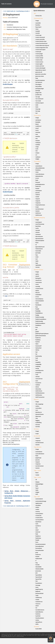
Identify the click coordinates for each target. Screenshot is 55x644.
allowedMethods (40, 168)
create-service (39, 62)
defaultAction (39, 176)
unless (37, 620)
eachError (38, 526)
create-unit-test (40, 66)
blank (37, 124)
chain (37, 172)
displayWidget (39, 484)
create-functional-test (42, 43)
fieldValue (38, 538)
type (37, 263)
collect (37, 507)
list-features (39, 82)
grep (37, 552)
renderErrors (39, 602)
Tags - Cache (37, 470)
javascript (38, 571)
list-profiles (39, 86)
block (37, 473)
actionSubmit (39, 499)
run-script (38, 101)
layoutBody (39, 575)
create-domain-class (41, 41)
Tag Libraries (38, 447)
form (37, 542)
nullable (38, 145)
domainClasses (40, 414)
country (38, 511)
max (37, 134)
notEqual (38, 143)
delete (37, 291)
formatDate (39, 548)
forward (38, 182)
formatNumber (40, 550)
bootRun (38, 25)
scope (37, 207)
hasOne (38, 342)
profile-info (39, 95)
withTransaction (40, 397)
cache (37, 228)
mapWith (38, 362)
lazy (37, 255)
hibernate (38, 416)
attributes (38, 120)
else (37, 528)
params (38, 193)
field (37, 486)
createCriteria (39, 288)
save (37, 381)
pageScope (38, 458)
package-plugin (40, 89)
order (37, 257)
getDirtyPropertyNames (42, 334)
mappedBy (38, 364)
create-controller (40, 39)
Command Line (38, 18)
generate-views (40, 76)
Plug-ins (36, 399)
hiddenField (39, 559)
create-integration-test (42, 48)
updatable (38, 265)
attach (37, 276)
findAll (37, 309)
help (37, 78)
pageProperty (39, 589)
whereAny (38, 389)
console (38, 33)
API (35, 13)
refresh (38, 377)
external (38, 532)
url (36, 155)
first (37, 327)
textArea (38, 614)
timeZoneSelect (40, 618)
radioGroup (39, 597)
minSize (38, 141)
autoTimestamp (40, 224)
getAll (37, 332)
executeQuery (39, 299)
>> (22, 11)
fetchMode (38, 305)
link (37, 581)
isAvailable (39, 567)
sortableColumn (40, 610)
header (37, 188)
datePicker (38, 522)
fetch (37, 243)
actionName (39, 166)
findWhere (38, 325)
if (36, 561)
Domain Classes (39, 270)
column (38, 232)
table (37, 261)
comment (38, 234)
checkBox (38, 505)
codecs (37, 406)
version (38, 267)
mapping (38, 366)
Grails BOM (39, 629)
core (37, 410)
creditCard (38, 126)
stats (37, 107)
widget (37, 159)
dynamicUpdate (40, 241)
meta (37, 587)
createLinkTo (39, 518)
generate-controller (41, 74)
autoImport (39, 222)
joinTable (38, 253)
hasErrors (38, 186)
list (36, 354)
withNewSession (40, 393)
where (37, 387)
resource (38, 604)
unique (37, 153)
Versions (36, 626)
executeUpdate (40, 301)
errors (37, 178)
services (38, 425)
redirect (38, 195)
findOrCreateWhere (41, 319)
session (38, 211)
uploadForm (39, 622)
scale (37, 149)
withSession (39, 395)
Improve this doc (24, 35)
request (38, 199)
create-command (40, 37)
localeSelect (39, 583)
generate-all (39, 72)
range (37, 147)
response (38, 203)
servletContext (40, 209)
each (37, 524)
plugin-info (39, 93)
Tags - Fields (37, 477)
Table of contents (6, 4)
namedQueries (40, 370)
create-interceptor (41, 50)
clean (37, 29)
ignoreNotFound (40, 247)
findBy (37, 315)
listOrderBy (39, 356)
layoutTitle (38, 579)
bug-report (38, 27)
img (37, 563)
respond (38, 201)
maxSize (38, 136)
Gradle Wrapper (8, 84)
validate (38, 385)
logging (38, 420)
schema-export (40, 103)
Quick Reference (39, 11)
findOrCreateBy (40, 317)
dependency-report (41, 70)
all (36, 480)
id (36, 245)
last (37, 352)
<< (8, 11)
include (38, 565)
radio (37, 595)
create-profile (39, 56)
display (37, 482)
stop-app (38, 109)
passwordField (39, 593)
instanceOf (39, 346)
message (38, 585)
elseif (37, 530)
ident (37, 344)
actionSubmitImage (41, 501)
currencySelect (40, 520)
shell (37, 105)
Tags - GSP (37, 497)
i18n (37, 418)
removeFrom (39, 379)
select (37, 606)
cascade (38, 230)
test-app (38, 111)
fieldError (38, 536)
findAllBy (38, 311)
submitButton (39, 612)
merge (37, 368)
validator (38, 157)
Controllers (37, 161)
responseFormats (40, 205)
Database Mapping (39, 217)
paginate (38, 591)
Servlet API (37, 436)
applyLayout (39, 503)
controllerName (40, 174)
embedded (38, 295)
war (6, 296)
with (37, 494)
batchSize (38, 226)
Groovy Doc (39, 16)
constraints (39, 282)
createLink (38, 516)
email (37, 128)
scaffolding (39, 423)
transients (38, 383)
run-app (38, 97)
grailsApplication (40, 184)
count (37, 284)
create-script (39, 60)
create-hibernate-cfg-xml (42, 45)
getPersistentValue (41, 336)
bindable (38, 122)
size (37, 151)
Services (36, 429)
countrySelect (39, 514)
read (37, 375)
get (36, 329)
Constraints (37, 115)
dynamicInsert (39, 239)
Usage (37, 21)
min (37, 139)
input (37, 488)
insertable (38, 251)
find (37, 307)
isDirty (37, 350)
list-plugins (39, 84)
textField (38, 616)
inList (37, 130)
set (36, 608)
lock (37, 360)
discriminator (39, 236)
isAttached (38, 348)
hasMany (38, 340)
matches (38, 132)
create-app (38, 35)
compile (38, 31)
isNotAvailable (40, 569)
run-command (39, 99)
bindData (38, 170)
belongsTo (38, 278)
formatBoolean (40, 546)
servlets (38, 427)
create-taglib (39, 64)
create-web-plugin (40, 68)
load (37, 358)
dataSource (39, 412)
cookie (37, 509)
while (37, 624)
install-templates (40, 80)
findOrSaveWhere (40, 323)
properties (38, 373)
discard (38, 293)
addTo (37, 274)
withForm (38, 213)
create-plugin (39, 54)
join (37, 573)
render (37, 197)
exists (37, 303)
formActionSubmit (41, 544)
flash (37, 180)
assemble (38, 23)
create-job (38, 52)
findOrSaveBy (39, 321)
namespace (39, 191)
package (38, 91)
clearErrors (39, 280)
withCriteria (39, 391)
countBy (38, 286)
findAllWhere (39, 313)
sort (37, 259)
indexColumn (39, 249)
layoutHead (39, 577)
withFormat (39, 215)
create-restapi (39, 58)
